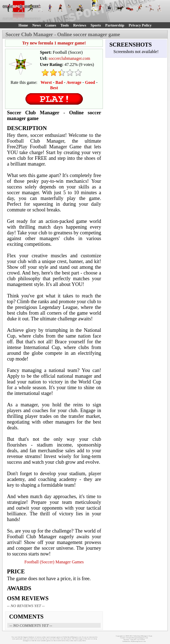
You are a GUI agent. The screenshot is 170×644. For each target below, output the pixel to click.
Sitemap (126, 640)
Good (90, 82)
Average (74, 82)
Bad (59, 82)
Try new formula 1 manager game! (54, 43)
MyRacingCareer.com (138, 641)
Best (54, 88)
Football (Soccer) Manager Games (54, 562)
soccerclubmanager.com (70, 58)
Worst (46, 82)
